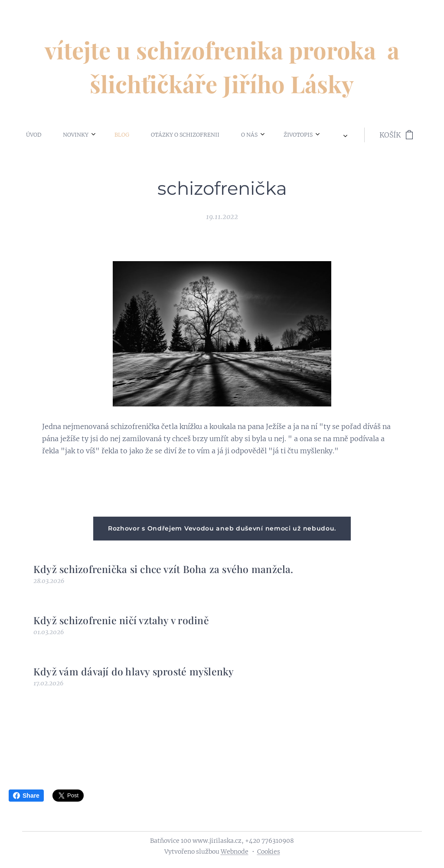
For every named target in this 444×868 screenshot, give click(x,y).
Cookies (269, 852)
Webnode (235, 852)
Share (26, 796)
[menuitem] (35, 135)
